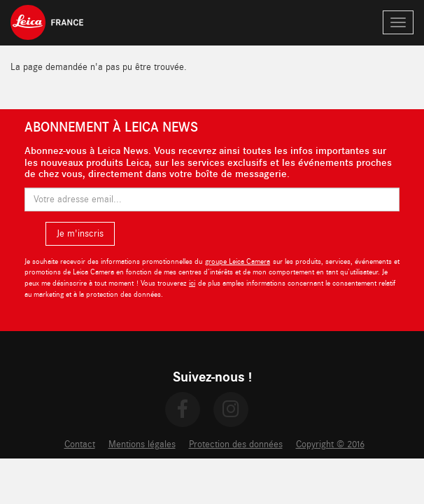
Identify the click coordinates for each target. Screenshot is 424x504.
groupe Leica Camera (238, 261)
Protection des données (236, 444)
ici (192, 283)
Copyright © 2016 (330, 444)
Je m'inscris (80, 234)
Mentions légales (142, 444)
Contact (80, 444)
